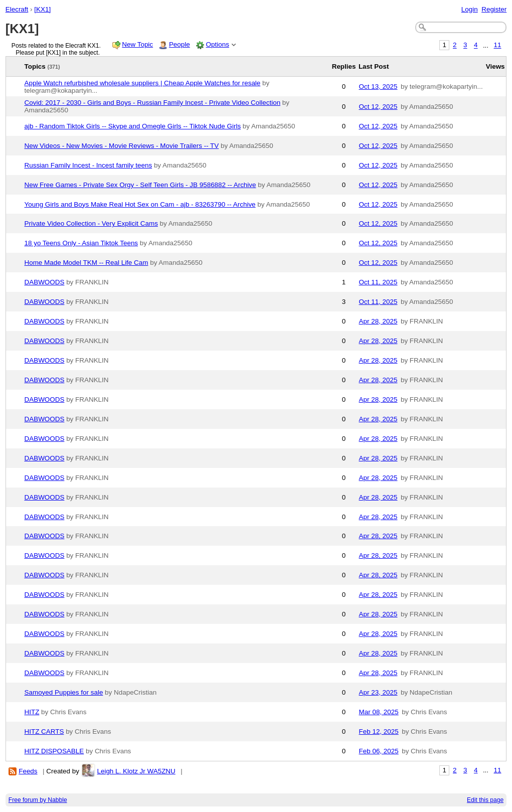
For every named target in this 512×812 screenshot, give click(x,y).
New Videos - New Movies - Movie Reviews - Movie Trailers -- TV (122, 146)
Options (218, 44)
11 (498, 45)
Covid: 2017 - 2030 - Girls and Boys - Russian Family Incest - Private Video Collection (153, 103)
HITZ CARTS (44, 732)
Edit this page (485, 800)
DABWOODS (45, 282)
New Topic (137, 44)
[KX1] (42, 9)
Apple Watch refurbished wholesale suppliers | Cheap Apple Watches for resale (143, 83)
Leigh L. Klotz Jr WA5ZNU (136, 771)
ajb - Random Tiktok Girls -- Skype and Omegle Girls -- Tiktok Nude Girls (133, 126)
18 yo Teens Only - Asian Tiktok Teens (81, 243)
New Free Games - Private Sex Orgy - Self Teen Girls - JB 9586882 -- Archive (140, 185)
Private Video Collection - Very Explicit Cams (91, 223)
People (180, 44)
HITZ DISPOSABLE (54, 751)
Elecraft (17, 9)
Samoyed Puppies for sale (64, 692)
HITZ (32, 712)
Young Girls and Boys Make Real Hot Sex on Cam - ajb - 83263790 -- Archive (140, 204)
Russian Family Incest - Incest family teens (89, 165)
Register (494, 9)
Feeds (28, 771)
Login (470, 9)
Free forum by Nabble (38, 800)
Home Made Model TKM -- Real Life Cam (87, 263)
